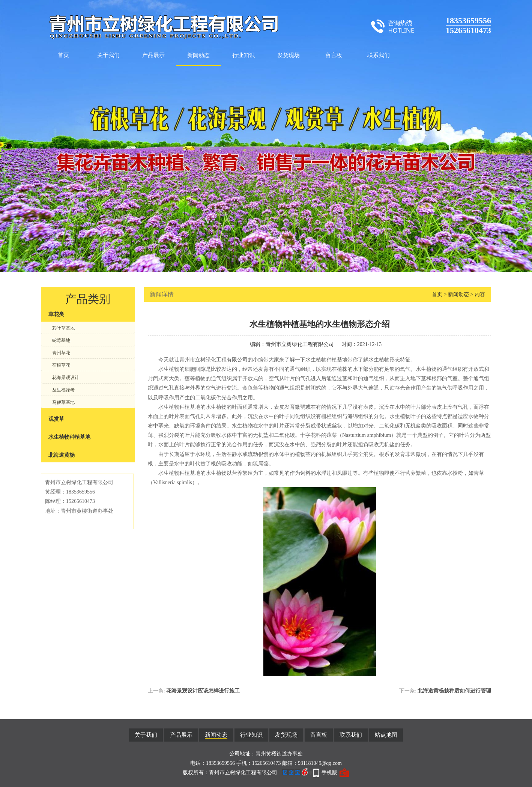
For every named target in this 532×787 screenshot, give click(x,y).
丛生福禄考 (63, 390)
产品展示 (153, 55)
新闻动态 (198, 55)
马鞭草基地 (63, 402)
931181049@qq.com (320, 763)
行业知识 (243, 55)
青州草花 (61, 353)
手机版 (329, 773)
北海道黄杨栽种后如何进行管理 (454, 691)
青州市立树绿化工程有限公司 (300, 344)
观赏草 (56, 419)
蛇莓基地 (61, 340)
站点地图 (386, 735)
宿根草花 (61, 365)
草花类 (56, 314)
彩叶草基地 (63, 328)
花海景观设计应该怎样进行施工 (203, 691)
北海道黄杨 (62, 455)
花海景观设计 (66, 378)
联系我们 (379, 55)
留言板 (334, 55)
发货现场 (289, 55)
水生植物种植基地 (69, 437)
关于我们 (108, 55)
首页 (63, 55)
